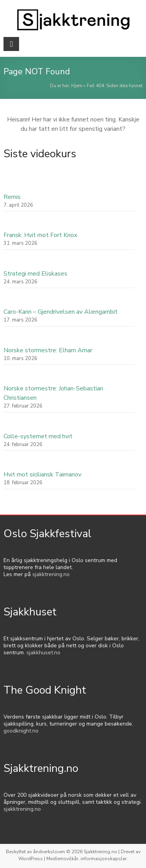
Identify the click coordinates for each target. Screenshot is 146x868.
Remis (12, 197)
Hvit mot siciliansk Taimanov (42, 474)
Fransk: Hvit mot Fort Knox (40, 235)
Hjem (77, 86)
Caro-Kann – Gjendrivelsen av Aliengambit (61, 312)
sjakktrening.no (51, 574)
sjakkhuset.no (43, 653)
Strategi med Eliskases (35, 274)
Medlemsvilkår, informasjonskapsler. (87, 859)
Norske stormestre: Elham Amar (48, 350)
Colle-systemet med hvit (38, 436)
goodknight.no (21, 731)
